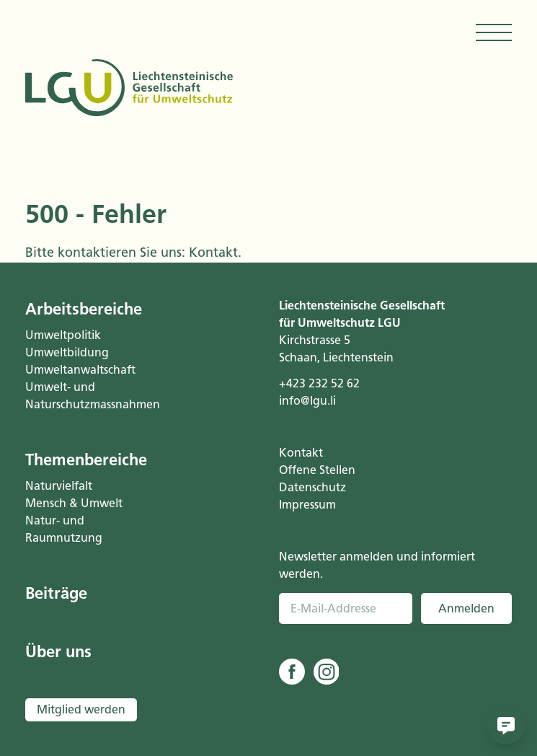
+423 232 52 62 (319, 383)
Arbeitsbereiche (84, 309)
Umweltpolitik (63, 335)
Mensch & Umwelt (74, 503)
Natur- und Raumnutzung (64, 529)
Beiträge (56, 593)
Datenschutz (312, 487)
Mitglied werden (81, 709)
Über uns (58, 652)
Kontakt (213, 252)
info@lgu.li (307, 401)
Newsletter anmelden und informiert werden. (377, 565)
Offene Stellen (317, 470)
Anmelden (466, 608)
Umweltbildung (67, 352)
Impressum (307, 505)
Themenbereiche (84, 460)
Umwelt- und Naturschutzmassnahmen (84, 396)
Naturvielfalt (59, 486)
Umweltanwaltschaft (80, 370)
